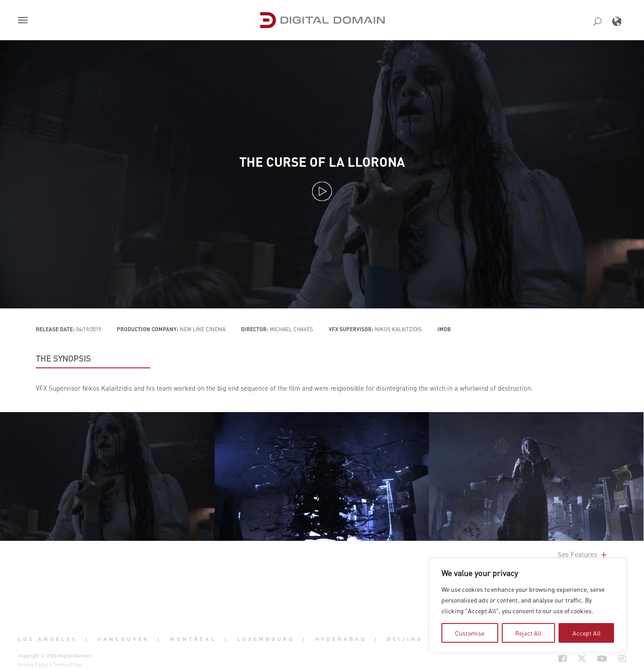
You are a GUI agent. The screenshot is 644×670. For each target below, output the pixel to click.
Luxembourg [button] (266, 639)
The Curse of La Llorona (322, 162)
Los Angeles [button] (48, 639)
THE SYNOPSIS (63, 358)
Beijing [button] (405, 639)
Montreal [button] (193, 639)
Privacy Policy (33, 665)
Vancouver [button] (124, 639)
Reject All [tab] (528, 633)
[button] (25, 21)
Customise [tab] (470, 633)
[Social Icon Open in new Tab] (563, 658)
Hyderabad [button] (341, 639)
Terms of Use (67, 665)
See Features (583, 554)
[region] (528, 605)
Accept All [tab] (587, 633)
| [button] (87, 639)
